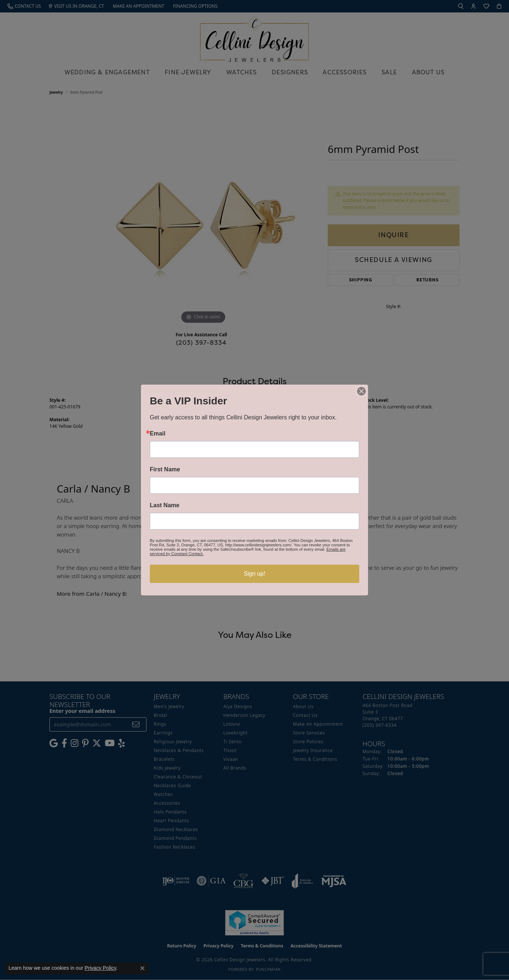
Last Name (165, 505)
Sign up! (255, 574)
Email (158, 434)
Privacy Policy (100, 968)
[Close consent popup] (142, 968)
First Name (165, 470)
